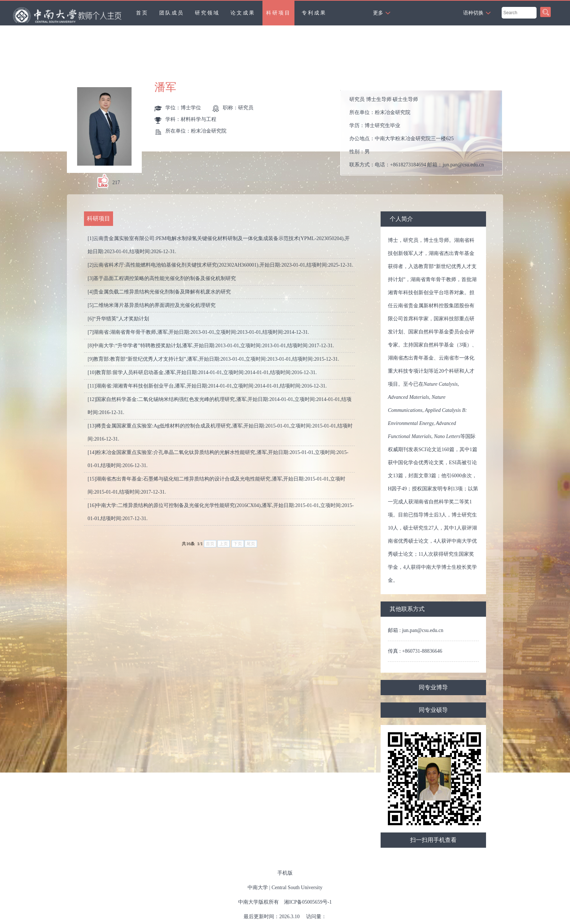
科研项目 (278, 13)
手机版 (285, 873)
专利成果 (314, 13)
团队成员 (172, 13)
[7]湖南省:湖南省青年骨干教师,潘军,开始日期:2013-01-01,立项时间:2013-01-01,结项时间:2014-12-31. (198, 332)
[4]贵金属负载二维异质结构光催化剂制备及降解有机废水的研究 (159, 292)
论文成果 (243, 13)
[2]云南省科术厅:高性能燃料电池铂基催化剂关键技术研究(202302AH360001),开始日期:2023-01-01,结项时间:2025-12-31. (220, 265)
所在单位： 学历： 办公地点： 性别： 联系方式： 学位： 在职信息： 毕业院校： (424, 133)
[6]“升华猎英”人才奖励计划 (118, 319)
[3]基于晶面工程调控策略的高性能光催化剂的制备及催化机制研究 (162, 278)
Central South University (297, 887)
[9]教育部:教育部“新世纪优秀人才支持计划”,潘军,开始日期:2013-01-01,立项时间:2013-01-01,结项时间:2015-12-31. (213, 359)
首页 (142, 13)
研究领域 (207, 13)
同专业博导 (433, 687)
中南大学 (258, 887)
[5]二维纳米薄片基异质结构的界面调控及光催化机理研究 (152, 305)
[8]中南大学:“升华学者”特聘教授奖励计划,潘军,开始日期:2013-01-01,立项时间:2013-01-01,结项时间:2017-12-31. (211, 346)
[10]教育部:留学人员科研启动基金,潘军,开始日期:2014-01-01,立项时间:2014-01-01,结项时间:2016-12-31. (202, 372)
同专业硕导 (433, 710)
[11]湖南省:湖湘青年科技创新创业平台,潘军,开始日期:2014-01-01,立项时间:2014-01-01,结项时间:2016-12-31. (207, 386)
